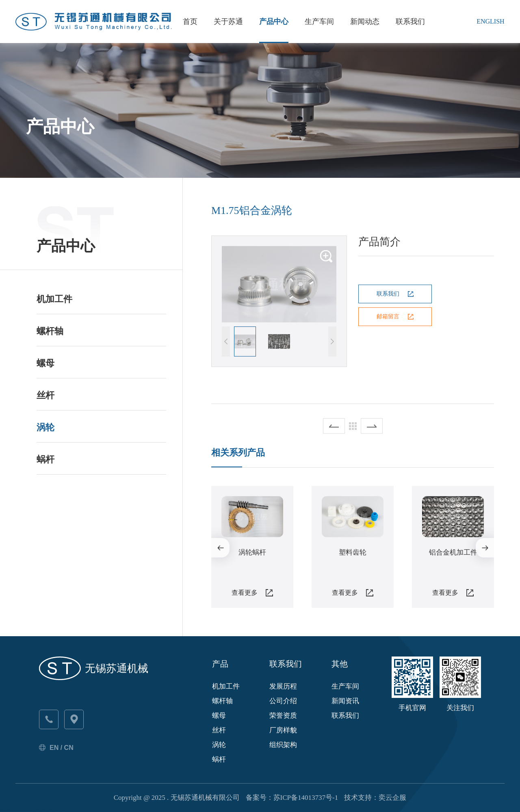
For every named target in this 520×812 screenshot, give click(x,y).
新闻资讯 (345, 701)
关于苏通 (228, 22)
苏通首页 (50, 97)
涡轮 (45, 427)
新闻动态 (365, 22)
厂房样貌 (283, 730)
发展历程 (283, 686)
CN (69, 748)
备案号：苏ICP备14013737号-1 (292, 798)
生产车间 (319, 22)
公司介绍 (283, 701)
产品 (220, 664)
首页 (190, 22)
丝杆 (45, 395)
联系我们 (410, 22)
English (490, 21)
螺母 (45, 363)
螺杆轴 (50, 331)
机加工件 (54, 299)
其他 (340, 664)
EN (54, 748)
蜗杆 (45, 459)
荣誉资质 (283, 716)
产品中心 (274, 22)
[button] (332, 342)
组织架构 (283, 745)
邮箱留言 (388, 317)
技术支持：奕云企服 (375, 798)
